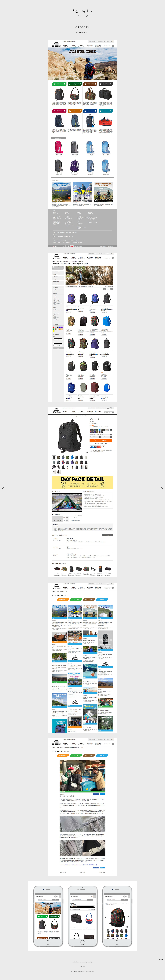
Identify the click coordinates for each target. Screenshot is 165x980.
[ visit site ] (82, 966)
